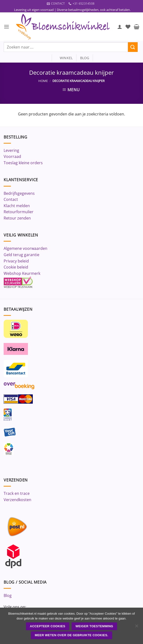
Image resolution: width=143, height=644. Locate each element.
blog (85, 58)
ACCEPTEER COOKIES (48, 626)
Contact (11, 200)
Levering (11, 151)
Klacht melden (17, 206)
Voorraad (12, 157)
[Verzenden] (133, 47)
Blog (8, 596)
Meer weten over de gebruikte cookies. (71, 635)
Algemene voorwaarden (25, 249)
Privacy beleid (16, 261)
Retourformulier (19, 212)
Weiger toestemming (94, 626)
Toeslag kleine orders (23, 163)
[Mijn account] (120, 27)
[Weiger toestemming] (136, 627)
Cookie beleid (16, 267)
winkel (64, 58)
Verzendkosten (17, 500)
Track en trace (17, 494)
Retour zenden (17, 218)
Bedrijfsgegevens (19, 193)
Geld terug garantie (21, 255)
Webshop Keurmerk (22, 274)
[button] (7, 27)
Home (43, 81)
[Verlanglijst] (128, 27)
